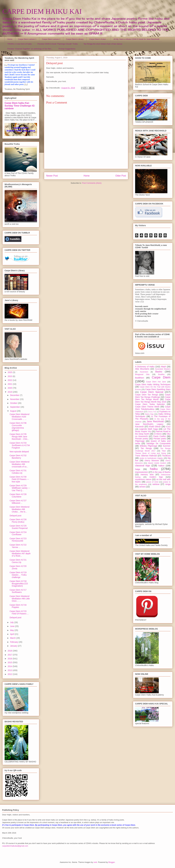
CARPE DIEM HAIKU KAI (42, 11)
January (14, 646)
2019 (10, 392)
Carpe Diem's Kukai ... (98, 39)
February (14, 642)
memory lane (147, 475)
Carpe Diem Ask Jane (156, 382)
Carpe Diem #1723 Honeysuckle (18, 540)
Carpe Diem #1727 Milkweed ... (18, 502)
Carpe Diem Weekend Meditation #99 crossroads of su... (19, 464)
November (15, 399)
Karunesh (139, 427)
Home (10, 39)
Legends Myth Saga (149, 429)
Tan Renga (146, 448)
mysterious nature (143, 479)
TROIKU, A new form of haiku (20, 44)
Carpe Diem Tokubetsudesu (153, 408)
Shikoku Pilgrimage (149, 446)
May (12, 630)
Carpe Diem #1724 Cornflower (18, 533)
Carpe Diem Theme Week (147, 407)
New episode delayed (19, 452)
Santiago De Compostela (158, 443)
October (14, 403)
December (15, 395)
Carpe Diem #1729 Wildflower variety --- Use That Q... (20, 488)
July (12, 622)
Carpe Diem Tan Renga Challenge (153, 396)
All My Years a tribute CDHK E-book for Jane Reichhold (136, 39)
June (12, 626)
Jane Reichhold (155, 421)
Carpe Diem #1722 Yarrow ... (18, 546)
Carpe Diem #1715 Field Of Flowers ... (19, 612)
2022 (10, 380)
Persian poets (160, 439)
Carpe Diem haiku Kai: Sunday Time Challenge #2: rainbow (20, 106)
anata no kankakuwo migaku (151, 458)
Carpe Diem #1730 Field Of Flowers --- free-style (19, 479)
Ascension (144, 372)
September (15, 407)
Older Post (121, 176)
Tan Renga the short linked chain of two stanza (103, 44)
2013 (10, 670)
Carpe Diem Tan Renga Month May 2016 (153, 401)
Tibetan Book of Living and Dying (150, 453)
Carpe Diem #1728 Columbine (18, 495)
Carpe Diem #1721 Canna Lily (18, 561)
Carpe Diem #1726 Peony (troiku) (18, 521)
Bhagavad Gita (142, 374)
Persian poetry (142, 439)
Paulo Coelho (160, 436)
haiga (138, 469)
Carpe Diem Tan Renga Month (153, 398)
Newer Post (52, 176)
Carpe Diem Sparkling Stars (158, 389)
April (12, 634)
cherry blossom (152, 460)
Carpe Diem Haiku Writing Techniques (153, 384)
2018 (10, 651)
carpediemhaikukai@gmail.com (15, 846)
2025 (10, 372)
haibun (161, 466)
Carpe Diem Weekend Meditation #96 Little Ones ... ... (20, 599)
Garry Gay (149, 414)
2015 (10, 662)
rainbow (156, 484)
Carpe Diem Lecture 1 (27, 39)
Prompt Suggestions (67, 49)
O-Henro (158, 434)
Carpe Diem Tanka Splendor (150, 404)
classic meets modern (157, 463)
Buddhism (140, 378)
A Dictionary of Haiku (145, 367)
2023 (10, 376)
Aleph (164, 367)
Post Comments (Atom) (92, 183)
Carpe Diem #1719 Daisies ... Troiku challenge (18, 575)
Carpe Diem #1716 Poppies (18, 606)
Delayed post (15, 516)
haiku (154, 469)
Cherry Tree (152, 412)
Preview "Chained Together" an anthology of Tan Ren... (30, 49)
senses (142, 487)
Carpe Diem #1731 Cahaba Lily (18, 472)
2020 (10, 388)
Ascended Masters (163, 369)
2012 (10, 674)
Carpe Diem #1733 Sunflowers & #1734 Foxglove (20, 445)
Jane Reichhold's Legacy (149, 424)
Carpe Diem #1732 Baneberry (18, 457)
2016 (10, 659)
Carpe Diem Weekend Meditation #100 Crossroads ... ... (19, 417)
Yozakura (166, 456)
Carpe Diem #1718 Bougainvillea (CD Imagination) (19, 584)
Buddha (161, 374)
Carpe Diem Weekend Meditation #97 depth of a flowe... (20, 554)
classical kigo (143, 466)
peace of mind (152, 482)
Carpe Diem (161, 377)
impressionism (142, 472)
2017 (10, 655)
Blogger (112, 862)
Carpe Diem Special (152, 392)
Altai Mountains (142, 369)
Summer (167, 446)
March (13, 638)
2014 (10, 666)
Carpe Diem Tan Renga (147, 395)
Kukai (168, 427)
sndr (95, 862)
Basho (159, 372)
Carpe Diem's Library (75, 39)
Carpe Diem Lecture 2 (51, 39)
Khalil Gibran (155, 427)
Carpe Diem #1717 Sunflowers (18, 591)
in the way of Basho (162, 472)
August (13, 411)
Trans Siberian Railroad (146, 456)
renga (168, 484)
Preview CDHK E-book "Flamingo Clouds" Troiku (58, 44)
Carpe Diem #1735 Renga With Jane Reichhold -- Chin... (19, 437)
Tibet (164, 451)
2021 (10, 384)
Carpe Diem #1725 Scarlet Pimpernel (19, 527)
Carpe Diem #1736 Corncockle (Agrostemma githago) (18, 427)
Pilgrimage (140, 441)
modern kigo (156, 477)
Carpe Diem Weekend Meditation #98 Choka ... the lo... (19, 509)
